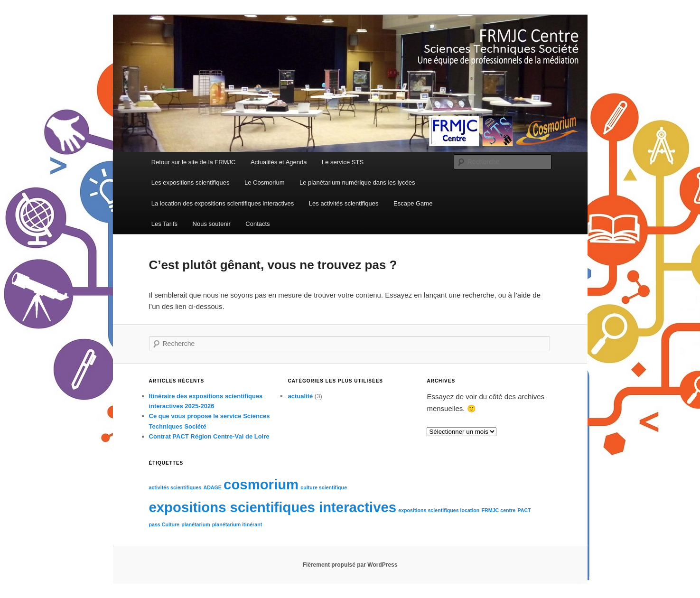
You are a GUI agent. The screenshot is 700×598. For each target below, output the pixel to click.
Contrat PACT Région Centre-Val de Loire (209, 436)
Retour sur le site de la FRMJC (194, 162)
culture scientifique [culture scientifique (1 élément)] (324, 487)
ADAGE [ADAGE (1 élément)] (212, 487)
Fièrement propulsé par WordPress (350, 565)
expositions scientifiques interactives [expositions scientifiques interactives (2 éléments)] (273, 507)
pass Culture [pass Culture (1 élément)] (164, 524)
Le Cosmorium (265, 182)
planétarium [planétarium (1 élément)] (196, 524)
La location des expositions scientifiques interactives (223, 203)
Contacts (257, 224)
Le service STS (343, 162)
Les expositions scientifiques (191, 182)
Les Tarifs (164, 224)
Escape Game (413, 203)
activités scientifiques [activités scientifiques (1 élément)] (175, 487)
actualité (300, 396)
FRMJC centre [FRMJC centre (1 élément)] (499, 510)
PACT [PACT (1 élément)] (524, 510)
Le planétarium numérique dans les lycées (357, 182)
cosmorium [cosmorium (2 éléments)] (261, 484)
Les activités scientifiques (344, 203)
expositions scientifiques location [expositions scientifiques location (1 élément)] (439, 510)
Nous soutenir (212, 224)
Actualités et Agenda (279, 162)
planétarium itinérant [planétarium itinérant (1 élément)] (237, 524)
